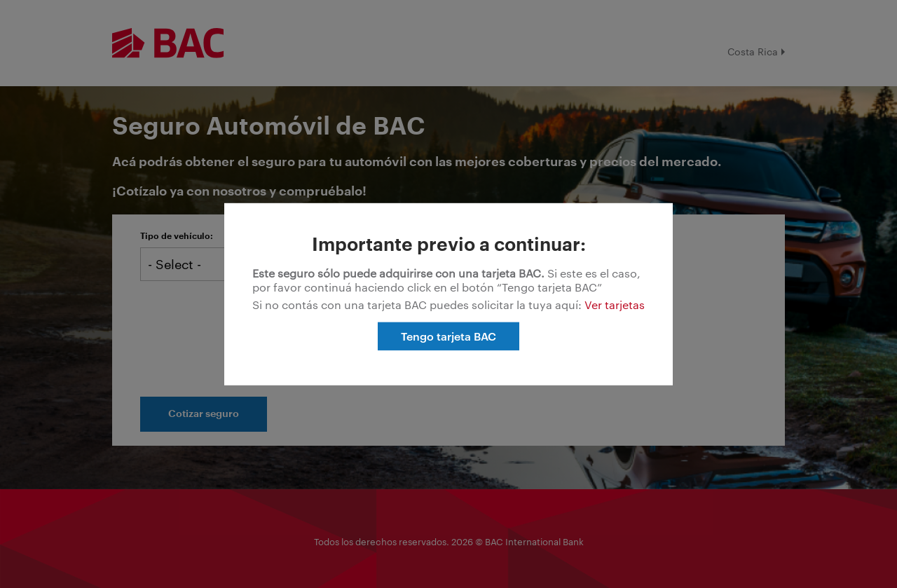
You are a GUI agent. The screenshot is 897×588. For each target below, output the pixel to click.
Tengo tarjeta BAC (448, 335)
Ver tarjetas (615, 304)
